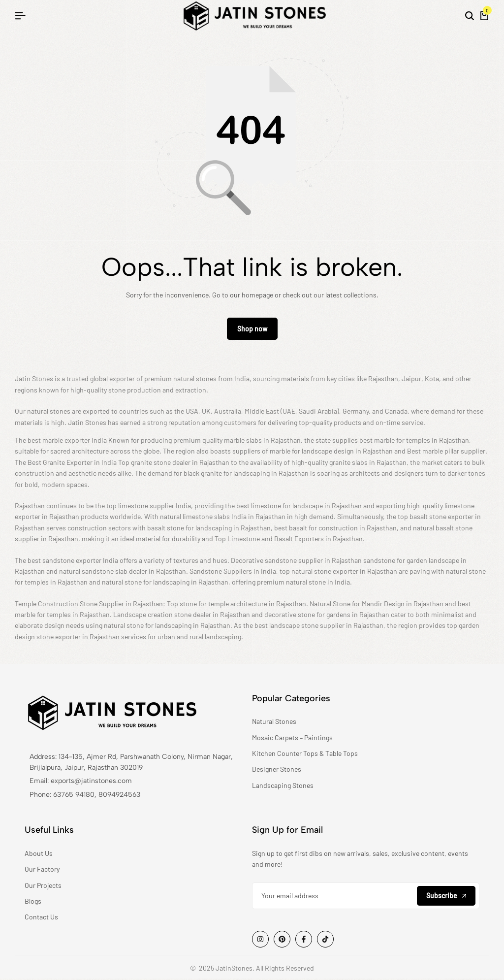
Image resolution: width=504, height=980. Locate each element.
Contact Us (41, 918)
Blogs (33, 902)
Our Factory (42, 870)
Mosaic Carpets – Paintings (292, 738)
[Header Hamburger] (20, 16)
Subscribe (446, 897)
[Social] (260, 940)
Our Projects (43, 886)
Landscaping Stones (283, 786)
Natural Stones (274, 723)
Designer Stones (277, 770)
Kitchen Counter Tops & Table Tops (305, 754)
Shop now (252, 330)
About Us (39, 854)
